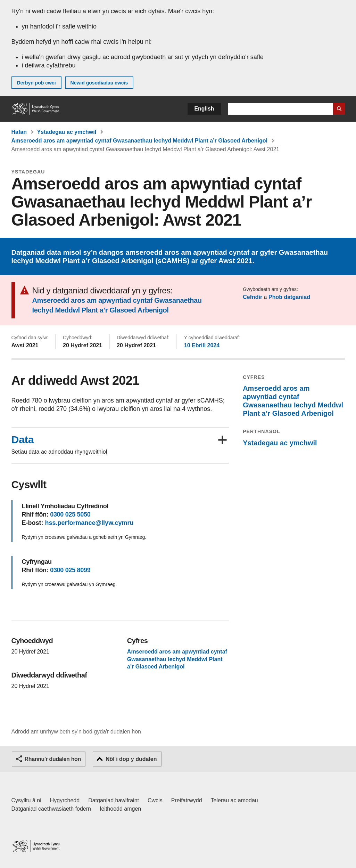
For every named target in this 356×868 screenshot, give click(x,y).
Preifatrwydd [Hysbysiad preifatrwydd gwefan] (187, 800)
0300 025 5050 (70, 514)
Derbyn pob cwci (36, 83)
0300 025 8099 (70, 570)
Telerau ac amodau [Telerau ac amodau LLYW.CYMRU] (234, 800)
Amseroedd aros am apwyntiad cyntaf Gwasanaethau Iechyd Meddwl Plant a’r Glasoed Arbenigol (139, 141)
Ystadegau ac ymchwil (67, 132)
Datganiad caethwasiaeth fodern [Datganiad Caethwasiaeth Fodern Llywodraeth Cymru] (51, 809)
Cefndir (252, 297)
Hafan (19, 132)
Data (23, 440)
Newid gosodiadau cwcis (99, 83)
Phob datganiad (289, 297)
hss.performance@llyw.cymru (89, 523)
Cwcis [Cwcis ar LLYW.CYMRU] (155, 800)
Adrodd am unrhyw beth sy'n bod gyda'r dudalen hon (76, 732)
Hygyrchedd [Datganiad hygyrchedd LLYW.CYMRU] (65, 800)
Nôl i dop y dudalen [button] (131, 759)
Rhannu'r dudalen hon (53, 759)
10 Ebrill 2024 (202, 345)
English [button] (204, 109)
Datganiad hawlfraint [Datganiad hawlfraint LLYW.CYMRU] (114, 800)
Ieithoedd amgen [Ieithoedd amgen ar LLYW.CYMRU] (120, 809)
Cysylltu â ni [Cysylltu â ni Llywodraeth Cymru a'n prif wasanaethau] (26, 800)
